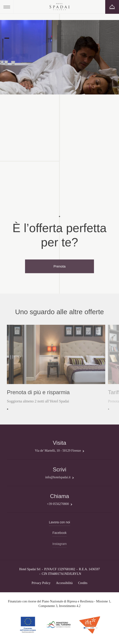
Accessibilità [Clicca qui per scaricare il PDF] (64, 583)
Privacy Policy (41, 583)
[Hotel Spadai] (59, 7)
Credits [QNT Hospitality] (83, 583)
